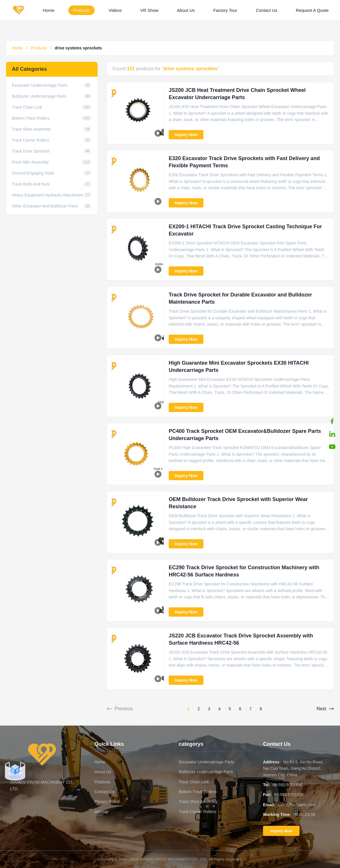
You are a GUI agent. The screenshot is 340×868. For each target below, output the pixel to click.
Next (325, 709)
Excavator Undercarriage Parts (206, 762)
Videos (115, 10)
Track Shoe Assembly (198, 802)
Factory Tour (225, 10)
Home (49, 10)
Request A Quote (312, 10)
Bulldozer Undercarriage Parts (206, 772)
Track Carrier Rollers (197, 812)
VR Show (149, 10)
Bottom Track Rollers (198, 792)
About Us (186, 10)
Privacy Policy (107, 802)
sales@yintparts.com (297, 805)
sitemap (101, 812)
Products (81, 10)
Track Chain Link (194, 782)
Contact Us (267, 10)
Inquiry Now (186, 135)
